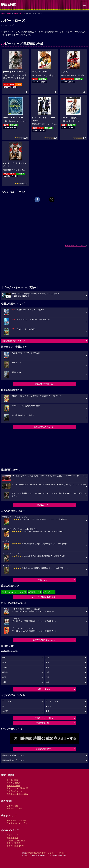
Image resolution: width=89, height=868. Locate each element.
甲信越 (5, 672)
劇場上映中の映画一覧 (44, 384)
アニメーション (52, 701)
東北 (47, 668)
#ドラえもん (7, 592)
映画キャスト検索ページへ (13, 755)
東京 (4, 658)
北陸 (47, 672)
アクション (7, 701)
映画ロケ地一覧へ (44, 723)
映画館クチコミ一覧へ (44, 718)
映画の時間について (44, 749)
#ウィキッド (20, 592)
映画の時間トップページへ (13, 760)
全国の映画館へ (44, 689)
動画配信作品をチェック (44, 427)
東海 (47, 663)
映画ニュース (12, 835)
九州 (4, 682)
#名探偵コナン (34, 592)
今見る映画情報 (13, 843)
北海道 (5, 668)
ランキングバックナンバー (18, 823)
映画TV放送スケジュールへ (44, 640)
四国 (47, 677)
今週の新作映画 (13, 783)
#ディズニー (48, 592)
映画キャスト (20, 13)
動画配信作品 (12, 838)
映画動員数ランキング (16, 820)
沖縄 (47, 682)
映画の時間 (6, 13)
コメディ (6, 711)
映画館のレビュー (14, 808)
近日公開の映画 (13, 786)
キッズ (48, 706)
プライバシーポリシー (57, 853)
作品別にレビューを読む (17, 794)
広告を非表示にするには (75, 246)
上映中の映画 (12, 780)
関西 (4, 663)
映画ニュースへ (44, 505)
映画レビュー (44, 580)
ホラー (48, 711)
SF (3, 706)
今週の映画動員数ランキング (13, 341)
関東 (47, 658)
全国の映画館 (12, 806)
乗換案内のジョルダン (36, 853)
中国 (4, 677)
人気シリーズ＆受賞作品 (17, 788)
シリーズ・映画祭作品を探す (44, 597)
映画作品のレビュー (15, 791)
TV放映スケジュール (16, 840)
